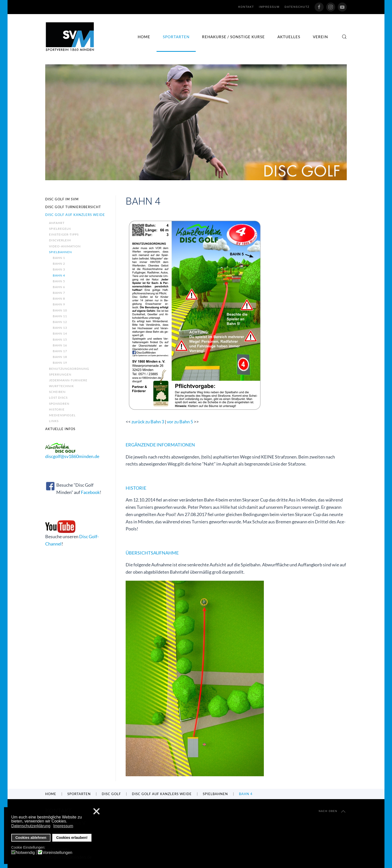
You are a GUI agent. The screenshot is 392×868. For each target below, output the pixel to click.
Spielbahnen (60, 252)
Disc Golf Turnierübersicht (73, 207)
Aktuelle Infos (60, 429)
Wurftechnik (61, 386)
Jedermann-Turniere (68, 380)
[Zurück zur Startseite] (70, 37)
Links (54, 421)
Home (144, 37)
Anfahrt (57, 223)
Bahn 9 (59, 304)
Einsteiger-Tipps (64, 234)
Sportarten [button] (176, 37)
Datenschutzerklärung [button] (31, 826)
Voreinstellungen (57, 853)
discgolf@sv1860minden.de (72, 456)
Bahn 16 (60, 345)
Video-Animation (65, 246)
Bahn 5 (59, 281)
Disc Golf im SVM (62, 199)
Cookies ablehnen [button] (31, 838)
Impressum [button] (63, 826)
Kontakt (246, 7)
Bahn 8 (59, 299)
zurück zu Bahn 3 (148, 422)
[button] (344, 37)
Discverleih (60, 240)
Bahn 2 (59, 264)
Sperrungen (60, 374)
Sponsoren (59, 404)
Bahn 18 (60, 357)
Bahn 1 (59, 258)
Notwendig (25, 853)
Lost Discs (58, 398)
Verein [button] (320, 37)
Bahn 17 (60, 351)
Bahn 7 (59, 293)
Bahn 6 (59, 287)
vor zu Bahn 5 (180, 422)
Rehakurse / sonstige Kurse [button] (233, 37)
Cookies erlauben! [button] (72, 838)
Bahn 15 (60, 339)
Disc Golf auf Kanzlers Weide (75, 215)
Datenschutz (297, 7)
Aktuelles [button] (289, 37)
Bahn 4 (59, 275)
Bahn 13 (60, 328)
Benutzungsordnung (69, 369)
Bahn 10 (60, 310)
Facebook (90, 492)
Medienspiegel (62, 415)
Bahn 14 (60, 333)
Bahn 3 (59, 269)
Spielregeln (60, 229)
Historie (57, 409)
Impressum (269, 7)
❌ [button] (96, 812)
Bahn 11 (60, 316)
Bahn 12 (60, 322)
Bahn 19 (60, 363)
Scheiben (57, 392)
